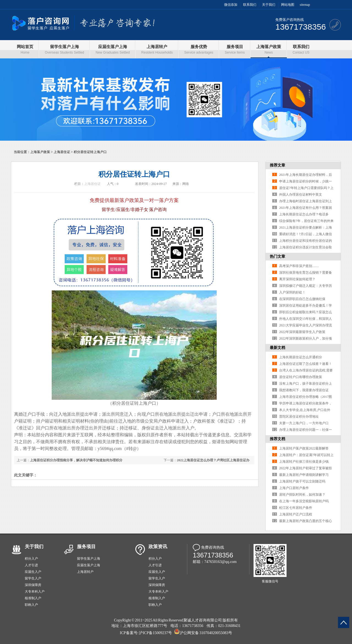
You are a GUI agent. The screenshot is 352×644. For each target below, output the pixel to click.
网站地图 (288, 5)
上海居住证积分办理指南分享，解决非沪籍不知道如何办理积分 (76, 460)
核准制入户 (33, 598)
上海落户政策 (40, 152)
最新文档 (277, 348)
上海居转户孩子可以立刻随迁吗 (302, 481)
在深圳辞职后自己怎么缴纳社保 (302, 299)
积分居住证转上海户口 (90, 152)
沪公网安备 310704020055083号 (206, 633)
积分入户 (31, 559)
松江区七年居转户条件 (296, 508)
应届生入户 (33, 572)
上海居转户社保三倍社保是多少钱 (304, 462)
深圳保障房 (33, 585)
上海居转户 (85, 572)
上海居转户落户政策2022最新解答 (304, 448)
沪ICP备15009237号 (155, 633)
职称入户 (31, 605)
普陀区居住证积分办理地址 (299, 417)
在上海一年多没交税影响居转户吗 (304, 501)
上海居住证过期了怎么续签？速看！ (306, 364)
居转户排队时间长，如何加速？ (302, 495)
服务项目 (86, 547)
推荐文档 (277, 439)
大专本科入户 (35, 592)
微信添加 (231, 5)
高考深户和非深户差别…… (299, 266)
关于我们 (269, 5)
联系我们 (250, 5)
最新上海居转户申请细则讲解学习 (304, 475)
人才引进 (31, 565)
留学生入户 (33, 578)
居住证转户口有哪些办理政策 (301, 377)
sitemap (305, 5)
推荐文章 (277, 165)
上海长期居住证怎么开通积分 (301, 357)
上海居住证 (62, 152)
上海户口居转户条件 (294, 488)
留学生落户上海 (89, 559)
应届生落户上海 (89, 565)
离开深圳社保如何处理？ (297, 279)
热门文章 (277, 256)
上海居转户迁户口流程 (296, 514)
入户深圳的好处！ (292, 292)
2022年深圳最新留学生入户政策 (302, 332)
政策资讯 (158, 547)
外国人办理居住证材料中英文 (301, 195)
